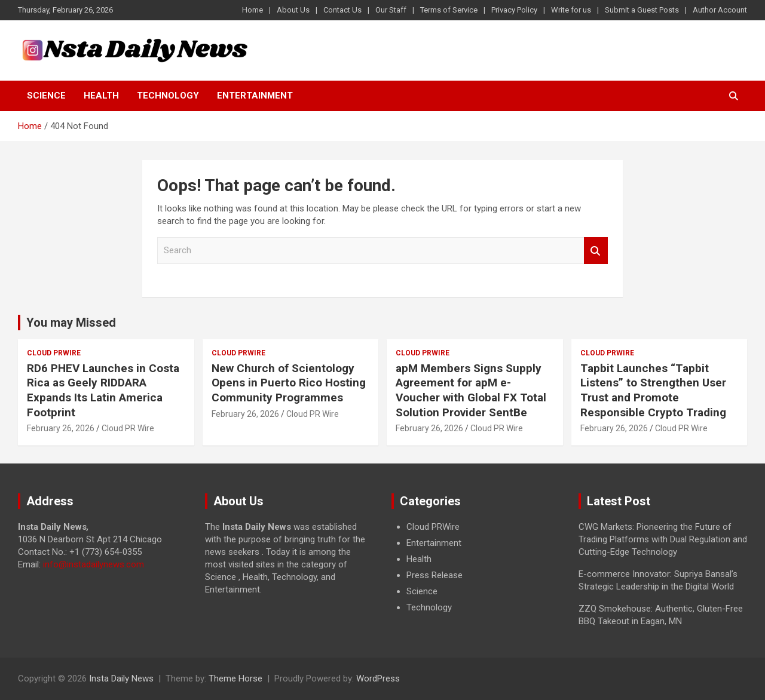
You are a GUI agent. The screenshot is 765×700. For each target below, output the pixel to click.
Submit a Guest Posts (642, 10)
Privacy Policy (514, 10)
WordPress (378, 678)
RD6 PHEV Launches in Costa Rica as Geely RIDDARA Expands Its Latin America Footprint (103, 390)
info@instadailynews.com (94, 564)
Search (596, 251)
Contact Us (342, 10)
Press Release (434, 575)
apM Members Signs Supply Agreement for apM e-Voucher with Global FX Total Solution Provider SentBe (471, 390)
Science (46, 96)
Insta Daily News (121, 678)
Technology (168, 96)
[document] (476, 567)
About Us (293, 10)
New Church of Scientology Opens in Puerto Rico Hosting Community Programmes (289, 383)
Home (253, 10)
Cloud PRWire (54, 353)
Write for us (571, 10)
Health (101, 96)
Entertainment (255, 96)
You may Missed (71, 323)
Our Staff (391, 10)
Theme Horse (235, 678)
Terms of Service (449, 10)
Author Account (720, 10)
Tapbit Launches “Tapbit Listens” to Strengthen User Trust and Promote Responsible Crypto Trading (653, 390)
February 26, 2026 (61, 428)
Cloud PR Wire (128, 428)
